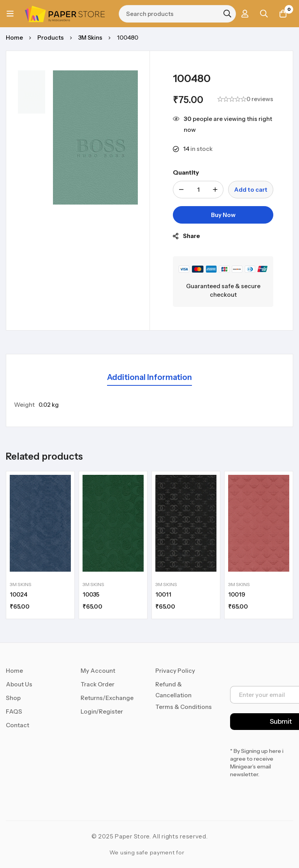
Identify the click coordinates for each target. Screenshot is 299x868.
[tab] (149, 378)
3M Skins (91, 38)
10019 (237, 594)
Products (51, 38)
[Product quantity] (198, 190)
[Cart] (283, 14)
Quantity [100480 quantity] (186, 172)
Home (14, 38)
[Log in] (244, 14)
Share (191, 236)
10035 (91, 594)
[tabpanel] (149, 405)
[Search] (227, 14)
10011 (163, 594)
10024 (18, 594)
